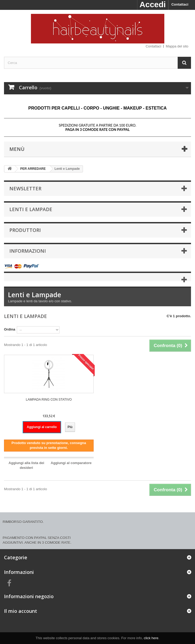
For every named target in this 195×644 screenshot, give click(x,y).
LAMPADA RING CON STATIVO (49, 400)
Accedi (153, 4)
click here (151, 638)
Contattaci (180, 4)
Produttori (25, 230)
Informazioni (28, 251)
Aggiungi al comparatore (71, 463)
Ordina (10, 329)
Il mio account (21, 611)
